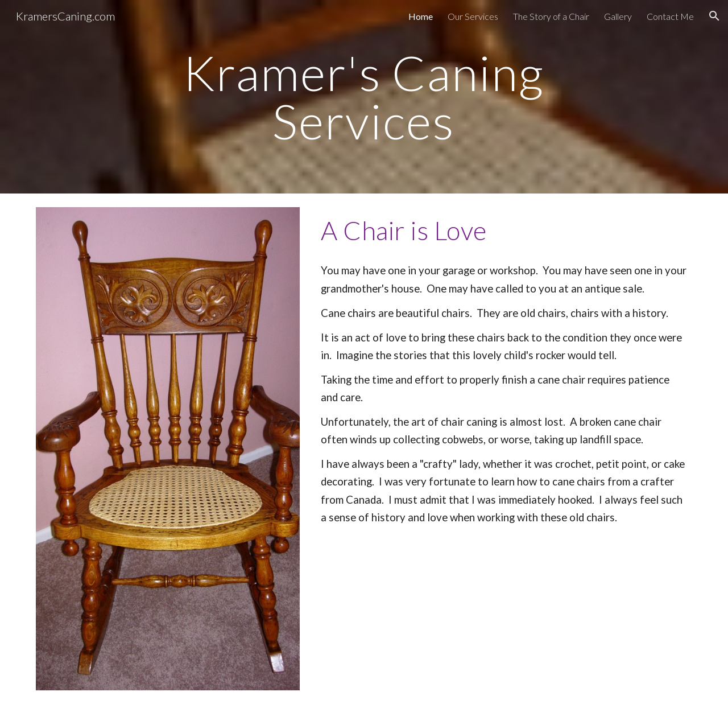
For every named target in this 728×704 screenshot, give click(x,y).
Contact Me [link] (670, 16)
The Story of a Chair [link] (551, 16)
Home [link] (421, 16)
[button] (714, 16)
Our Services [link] (473, 16)
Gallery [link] (618, 16)
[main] (364, 97)
